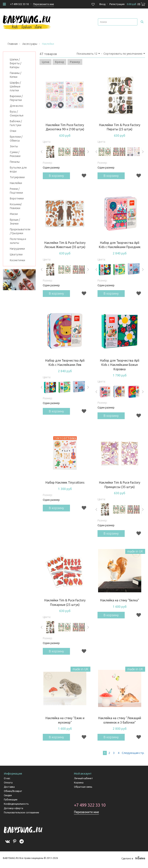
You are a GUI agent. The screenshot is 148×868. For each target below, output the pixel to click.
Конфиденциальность (16, 807)
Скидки (8, 798)
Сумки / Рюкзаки (15, 154)
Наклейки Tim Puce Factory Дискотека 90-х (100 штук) (65, 127)
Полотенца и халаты (18, 241)
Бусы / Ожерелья (17, 114)
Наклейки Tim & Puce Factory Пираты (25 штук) (120, 127)
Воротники (17, 198)
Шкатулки (16, 254)
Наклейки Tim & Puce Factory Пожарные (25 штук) (65, 604)
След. (133, 756)
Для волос (17, 106)
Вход (103, 4)
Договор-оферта (13, 811)
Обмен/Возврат (13, 794)
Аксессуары (30, 44)
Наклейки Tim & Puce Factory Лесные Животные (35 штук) (65, 245)
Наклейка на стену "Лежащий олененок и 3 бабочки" (120, 723)
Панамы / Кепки (16, 75)
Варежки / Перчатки (16, 98)
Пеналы (15, 162)
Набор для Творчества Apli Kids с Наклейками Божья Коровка (120, 366)
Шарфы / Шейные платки (15, 86)
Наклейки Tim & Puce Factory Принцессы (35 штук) (120, 486)
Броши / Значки (15, 222)
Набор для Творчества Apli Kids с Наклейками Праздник (120, 245)
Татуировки (17, 177)
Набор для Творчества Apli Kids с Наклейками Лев (65, 363)
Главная (13, 44)
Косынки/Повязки (16, 206)
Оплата (8, 785)
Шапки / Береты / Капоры (16, 63)
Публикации (11, 802)
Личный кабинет (83, 781)
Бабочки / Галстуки (16, 123)
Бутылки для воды (18, 170)
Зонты (14, 146)
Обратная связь (83, 790)
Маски (14, 214)
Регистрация (117, 4)
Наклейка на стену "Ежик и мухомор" (65, 723)
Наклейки (16, 183)
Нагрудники (17, 249)
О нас (7, 781)
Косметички (17, 260)
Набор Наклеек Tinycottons (65, 484)
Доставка (9, 790)
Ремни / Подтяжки (16, 191)
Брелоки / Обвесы (16, 139)
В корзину (57, 176)
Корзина (79, 785)
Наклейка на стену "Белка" (120, 602)
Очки (13, 131)
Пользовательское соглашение (21, 815)
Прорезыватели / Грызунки (19, 231)
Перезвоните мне (87, 815)
